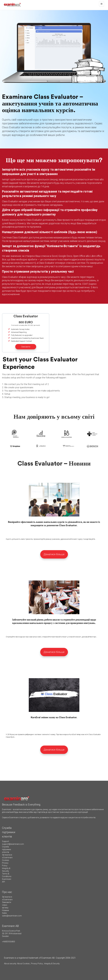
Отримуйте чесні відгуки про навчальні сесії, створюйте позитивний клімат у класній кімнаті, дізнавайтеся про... (52, 637)
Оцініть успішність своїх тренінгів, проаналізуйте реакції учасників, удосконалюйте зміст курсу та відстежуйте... (51, 539)
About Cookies (23, 964)
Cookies (6, 860)
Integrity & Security (52, 964)
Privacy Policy (37, 964)
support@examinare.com (13, 844)
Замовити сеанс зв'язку (7, 905)
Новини (5, 910)
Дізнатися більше (54, 554)
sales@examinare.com (12, 916)
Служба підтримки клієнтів (6, 849)
